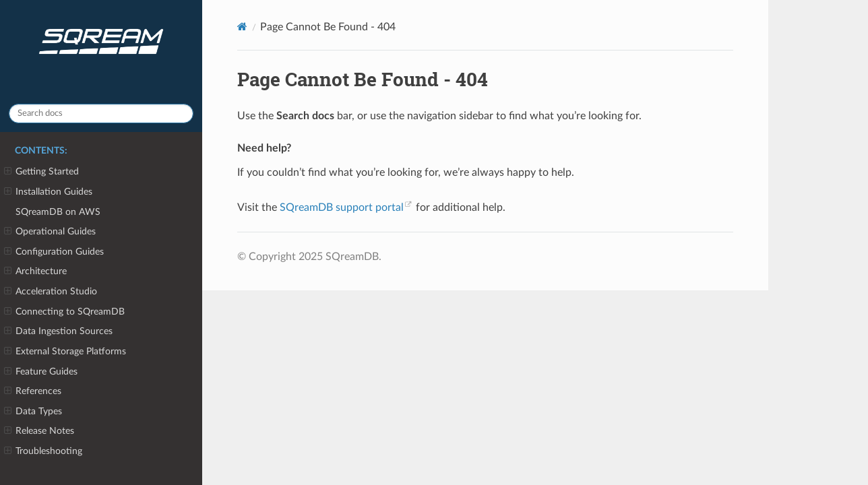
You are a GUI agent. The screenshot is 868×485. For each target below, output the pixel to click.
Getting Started (41, 172)
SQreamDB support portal (342, 207)
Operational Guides (50, 232)
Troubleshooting (43, 451)
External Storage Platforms (65, 352)
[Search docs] (101, 114)
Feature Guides (41, 372)
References (33, 391)
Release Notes (39, 431)
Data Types (33, 412)
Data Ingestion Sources (58, 331)
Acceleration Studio (51, 292)
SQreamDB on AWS (58, 212)
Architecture (35, 271)
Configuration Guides (54, 252)
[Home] (242, 27)
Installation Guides (48, 192)
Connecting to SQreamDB (64, 312)
